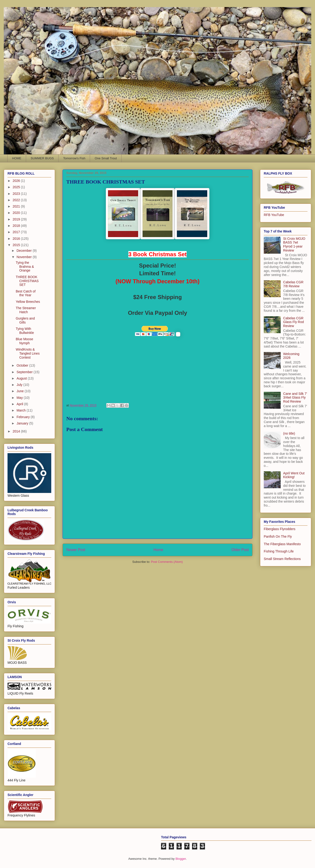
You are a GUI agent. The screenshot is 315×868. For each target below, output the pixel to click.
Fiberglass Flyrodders (280, 529)
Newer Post (76, 550)
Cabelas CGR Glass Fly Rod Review (294, 322)
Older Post (240, 550)
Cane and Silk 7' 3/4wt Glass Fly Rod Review (295, 398)
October (23, 365)
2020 (17, 213)
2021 (17, 206)
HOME (17, 158)
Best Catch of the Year (26, 293)
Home (158, 550)
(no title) (289, 433)
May (20, 398)
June (20, 391)
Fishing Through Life (279, 551)
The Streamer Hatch (26, 310)
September (25, 372)
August (22, 378)
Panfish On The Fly (278, 536)
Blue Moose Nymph (24, 341)
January (23, 423)
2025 (17, 187)
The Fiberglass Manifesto (282, 544)
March (22, 410)
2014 (17, 431)
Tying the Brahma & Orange (25, 267)
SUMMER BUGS (42, 158)
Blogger (181, 859)
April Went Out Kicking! (294, 475)
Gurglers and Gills (25, 320)
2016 (17, 239)
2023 (17, 194)
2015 (17, 245)
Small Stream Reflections (282, 559)
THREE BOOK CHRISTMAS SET (27, 281)
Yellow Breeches (28, 302)
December (24, 251)
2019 (17, 219)
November (24, 257)
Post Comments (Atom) (167, 562)
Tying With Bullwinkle (25, 331)
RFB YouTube (274, 215)
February (24, 417)
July (20, 385)
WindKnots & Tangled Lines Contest (28, 353)
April (20, 404)
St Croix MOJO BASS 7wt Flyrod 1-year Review (294, 244)
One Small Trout (106, 158)
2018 (17, 226)
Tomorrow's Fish (74, 158)
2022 (17, 200)
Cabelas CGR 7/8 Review (293, 284)
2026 (17, 181)
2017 (17, 232)
